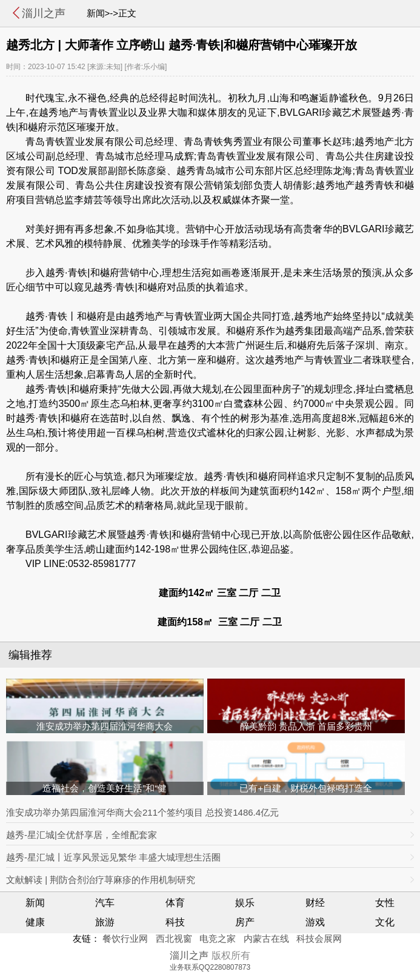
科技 (175, 922)
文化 (385, 922)
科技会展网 (319, 938)
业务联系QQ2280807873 (210, 967)
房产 (245, 922)
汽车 (105, 903)
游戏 (315, 922)
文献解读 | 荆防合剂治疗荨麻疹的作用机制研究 (101, 880)
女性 (385, 903)
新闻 (35, 903)
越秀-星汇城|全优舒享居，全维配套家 (82, 835)
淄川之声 (44, 13)
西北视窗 (174, 938)
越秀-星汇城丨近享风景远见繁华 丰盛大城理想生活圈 (113, 857)
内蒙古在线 (266, 938)
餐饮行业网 (125, 938)
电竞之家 (218, 938)
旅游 (105, 922)
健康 (35, 922)
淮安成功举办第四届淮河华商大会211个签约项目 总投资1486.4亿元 (142, 812)
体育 (175, 903)
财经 (315, 903)
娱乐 (245, 903)
